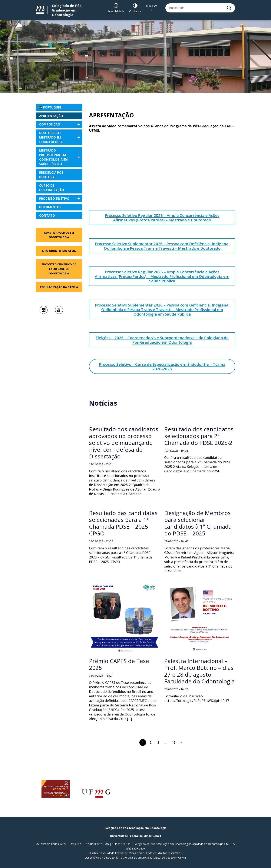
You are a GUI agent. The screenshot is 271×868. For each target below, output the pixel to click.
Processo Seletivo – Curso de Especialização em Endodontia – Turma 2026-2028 (162, 367)
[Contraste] (135, 8)
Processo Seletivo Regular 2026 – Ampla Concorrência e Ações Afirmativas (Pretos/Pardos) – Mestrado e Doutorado (162, 218)
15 (174, 742)
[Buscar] (229, 8)
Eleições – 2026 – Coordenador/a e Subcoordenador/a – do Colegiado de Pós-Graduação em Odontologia (162, 340)
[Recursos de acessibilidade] (116, 8)
